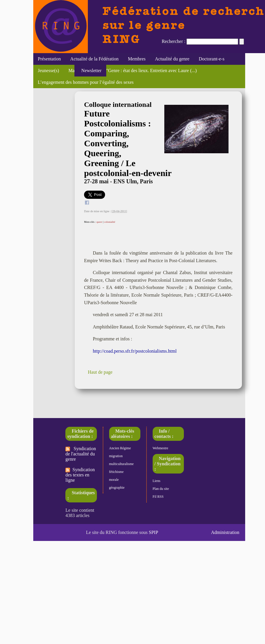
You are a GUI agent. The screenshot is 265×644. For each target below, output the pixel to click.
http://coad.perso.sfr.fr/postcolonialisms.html (135, 351)
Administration (225, 532)
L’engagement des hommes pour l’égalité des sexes (86, 82)
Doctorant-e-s (212, 59)
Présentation (49, 59)
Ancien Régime (120, 448)
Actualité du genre (172, 59)
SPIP (154, 532)
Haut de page (100, 372)
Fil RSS (158, 497)
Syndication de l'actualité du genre (81, 454)
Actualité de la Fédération (95, 59)
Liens (157, 481)
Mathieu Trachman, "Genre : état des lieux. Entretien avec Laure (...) (132, 71)
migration (116, 456)
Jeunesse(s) (49, 71)
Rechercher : (174, 41)
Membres (137, 59)
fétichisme (116, 472)
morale (114, 480)
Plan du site (161, 489)
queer (100, 222)
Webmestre (161, 448)
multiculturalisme (122, 464)
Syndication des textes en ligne (80, 475)
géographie (117, 488)
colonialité (110, 222)
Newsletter (90, 71)
